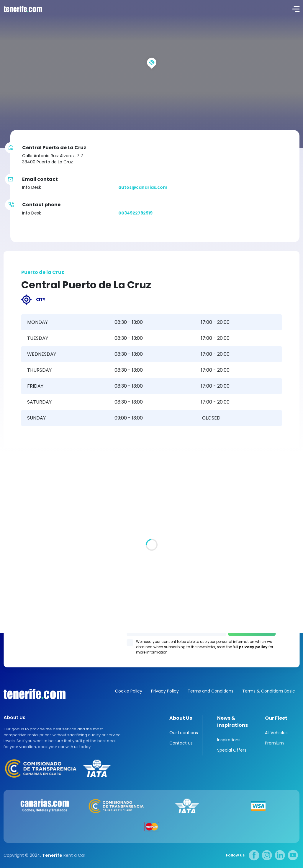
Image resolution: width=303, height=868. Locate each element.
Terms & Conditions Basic (269, 691)
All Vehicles (276, 733)
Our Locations (184, 733)
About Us (181, 718)
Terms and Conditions (211, 691)
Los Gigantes (151, 619)
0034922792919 (135, 213)
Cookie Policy (129, 691)
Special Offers (232, 750)
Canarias (35, 694)
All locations (17, 532)
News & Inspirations (232, 722)
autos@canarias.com (143, 187)
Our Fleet (276, 718)
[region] (151, 74)
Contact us (181, 743)
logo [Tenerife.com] (22, 9)
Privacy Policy (165, 691)
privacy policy (253, 647)
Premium (274, 743)
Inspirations (229, 740)
